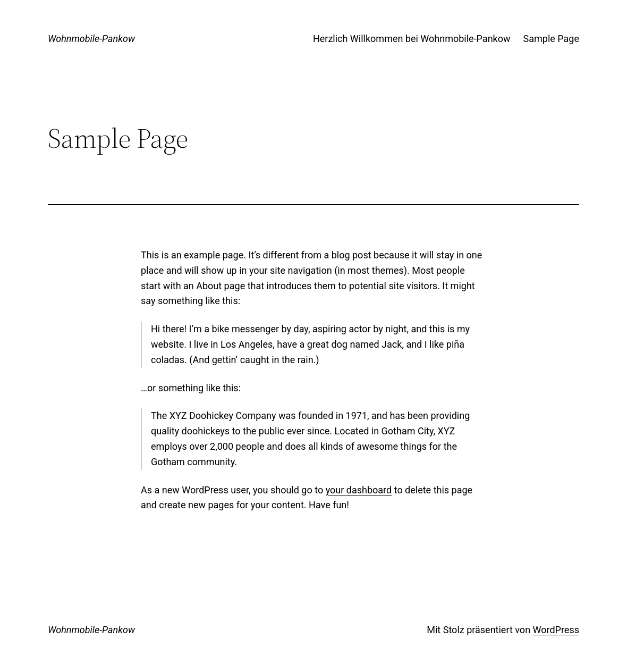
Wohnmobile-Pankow (91, 39)
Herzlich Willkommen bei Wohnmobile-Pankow (412, 39)
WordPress (556, 630)
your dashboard (359, 490)
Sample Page (551, 39)
